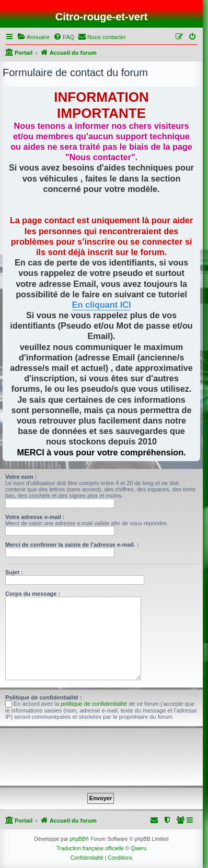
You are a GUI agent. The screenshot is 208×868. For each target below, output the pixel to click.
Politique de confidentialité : (44, 697)
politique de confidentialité (94, 704)
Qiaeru (138, 848)
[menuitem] (33, 37)
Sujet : (14, 572)
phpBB (77, 839)
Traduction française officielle (90, 848)
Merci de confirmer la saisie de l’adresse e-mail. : (72, 545)
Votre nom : (21, 477)
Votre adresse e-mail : (35, 517)
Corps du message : (33, 594)
